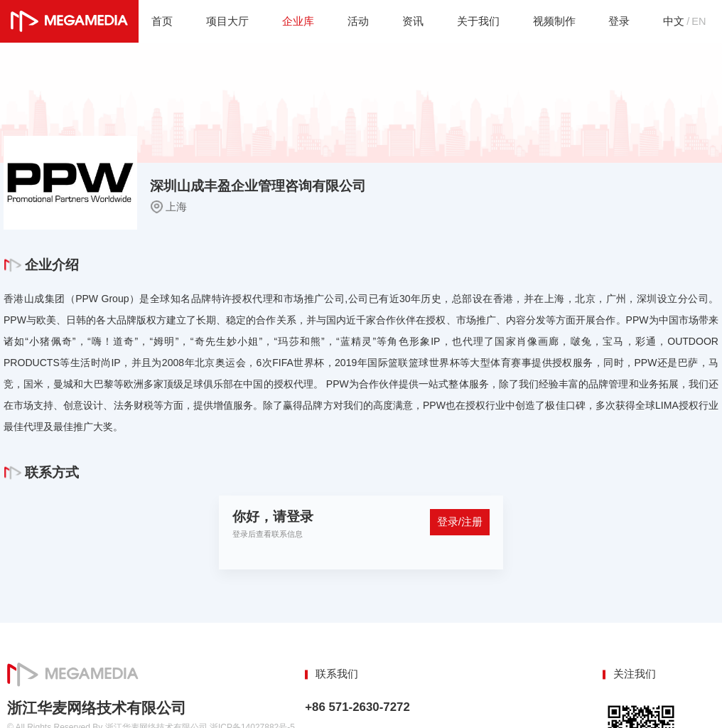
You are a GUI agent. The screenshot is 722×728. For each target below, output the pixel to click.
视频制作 (554, 21)
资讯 (412, 21)
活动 (357, 21)
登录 (619, 21)
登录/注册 (460, 522)
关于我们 (478, 21)
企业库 (297, 21)
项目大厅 (227, 21)
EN (699, 21)
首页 (161, 21)
